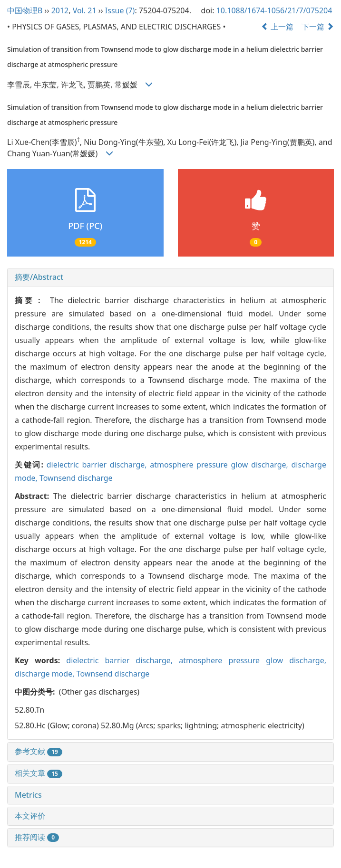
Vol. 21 (85, 10)
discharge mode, (46, 674)
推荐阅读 (37, 837)
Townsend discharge (76, 478)
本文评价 (30, 816)
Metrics (28, 795)
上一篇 (277, 27)
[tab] (170, 277)
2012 (60, 10)
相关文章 (39, 773)
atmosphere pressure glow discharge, (220, 465)
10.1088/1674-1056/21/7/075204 (274, 10)
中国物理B (25, 10)
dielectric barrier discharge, (98, 465)
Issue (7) (120, 10)
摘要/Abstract (39, 277)
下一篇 (318, 27)
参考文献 (39, 751)
